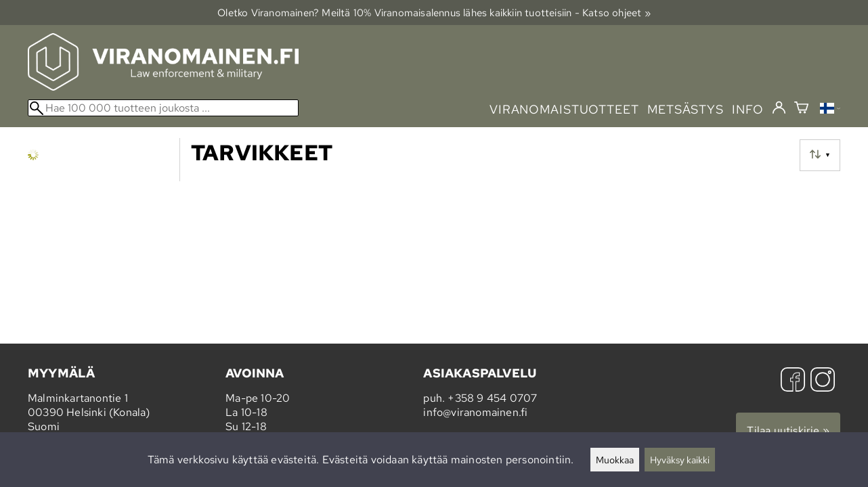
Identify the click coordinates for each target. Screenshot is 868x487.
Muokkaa (615, 460)
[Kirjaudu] (779, 108)
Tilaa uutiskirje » (788, 431)
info (748, 109)
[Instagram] (823, 381)
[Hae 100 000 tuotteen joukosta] (163, 108)
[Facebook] (793, 381)
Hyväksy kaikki (680, 460)
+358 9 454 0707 (492, 398)
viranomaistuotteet (564, 109)
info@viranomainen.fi (475, 412)
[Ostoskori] (801, 109)
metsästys (686, 109)
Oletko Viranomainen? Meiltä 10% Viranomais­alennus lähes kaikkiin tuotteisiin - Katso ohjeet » (434, 13)
